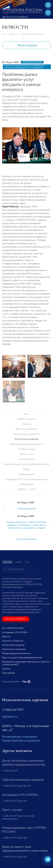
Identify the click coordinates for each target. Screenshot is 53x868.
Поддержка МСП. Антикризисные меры (26, 479)
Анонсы (26, 424)
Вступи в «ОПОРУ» (16, 619)
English (18, 562)
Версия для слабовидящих (15, 17)
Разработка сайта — (16, 682)
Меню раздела (27, 45)
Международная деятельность (26, 444)
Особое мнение (26, 459)
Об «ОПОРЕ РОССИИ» (13, 628)
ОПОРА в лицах (26, 449)
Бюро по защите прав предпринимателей (27, 464)
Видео (26, 469)
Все (26, 414)
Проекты (6, 669)
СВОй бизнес (27, 484)
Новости (13, 34)
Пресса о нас (27, 454)
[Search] (19, 569)
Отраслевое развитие (31, 34)
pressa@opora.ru (10, 819)
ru (48, 13)
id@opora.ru (10, 717)
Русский (7, 562)
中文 (27, 562)
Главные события (27, 419)
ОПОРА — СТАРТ (27, 489)
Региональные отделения (19, 737)
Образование (8, 673)
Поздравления (27, 474)
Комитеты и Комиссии (13, 641)
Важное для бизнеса (27, 429)
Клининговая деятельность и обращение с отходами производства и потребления (25, 67)
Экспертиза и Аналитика (14, 649)
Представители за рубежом (21, 741)
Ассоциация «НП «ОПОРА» (15, 632)
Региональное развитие (27, 434)
